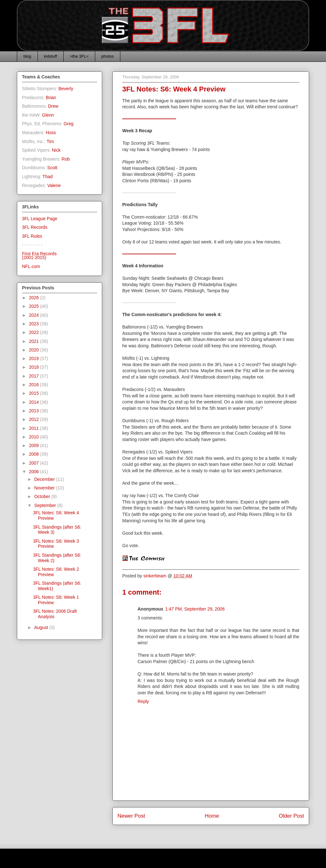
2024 (35, 315)
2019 (35, 358)
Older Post (291, 816)
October (43, 496)
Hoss (51, 133)
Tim (50, 141)
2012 (35, 419)
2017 (35, 376)
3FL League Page (40, 219)
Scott (52, 168)
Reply (143, 701)
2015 (35, 393)
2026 (35, 298)
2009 (35, 445)
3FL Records (35, 227)
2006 (35, 472)
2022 (35, 332)
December (45, 479)
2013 (35, 411)
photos (107, 56)
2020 (35, 350)
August (42, 627)
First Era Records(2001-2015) (39, 256)
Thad (47, 177)
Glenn (48, 115)
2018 (35, 367)
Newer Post (131, 816)
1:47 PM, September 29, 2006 (195, 609)
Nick (56, 150)
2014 (35, 402)
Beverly (66, 89)
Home (212, 816)
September (46, 505)
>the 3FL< (79, 56)
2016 (35, 385)
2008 (35, 454)
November (45, 488)
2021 (35, 341)
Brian (51, 98)
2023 (35, 324)
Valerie (54, 185)
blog (28, 56)
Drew (53, 106)
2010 (35, 437)
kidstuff (50, 56)
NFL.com (31, 266)
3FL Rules (32, 236)
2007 (35, 463)
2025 (35, 306)
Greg (69, 124)
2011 (35, 428)
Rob (66, 159)
